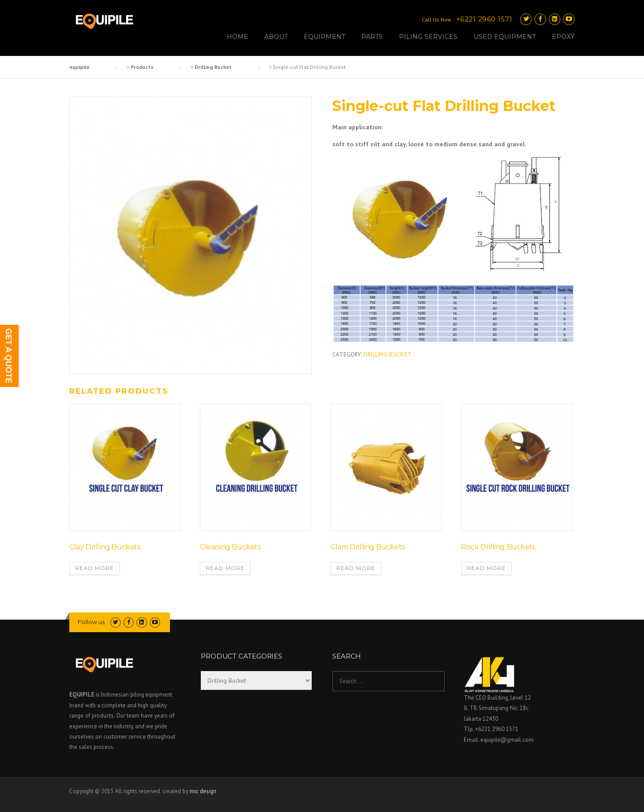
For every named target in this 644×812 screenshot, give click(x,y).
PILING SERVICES (428, 37)
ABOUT (276, 37)
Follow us (91, 622)
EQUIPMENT (324, 37)
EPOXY (563, 37)
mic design (203, 791)
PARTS (372, 37)
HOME (237, 37)
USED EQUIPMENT (505, 37)
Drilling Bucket (388, 355)
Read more (95, 568)
